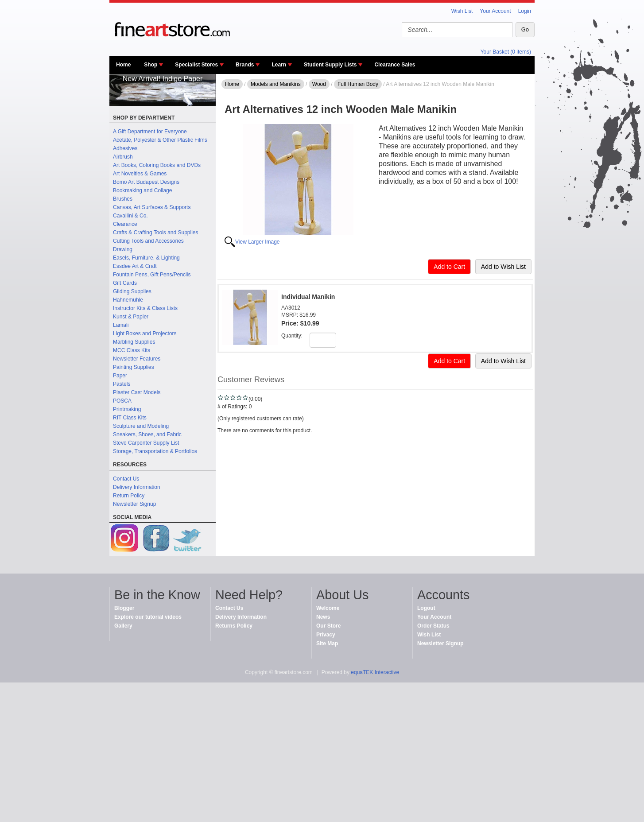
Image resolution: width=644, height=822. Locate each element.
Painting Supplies (134, 367)
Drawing (123, 249)
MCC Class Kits (132, 350)
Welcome (328, 608)
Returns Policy (234, 626)
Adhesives (125, 148)
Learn (279, 65)
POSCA (122, 401)
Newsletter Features (137, 359)
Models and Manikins (276, 84)
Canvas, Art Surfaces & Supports (152, 207)
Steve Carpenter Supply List (146, 443)
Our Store (328, 626)
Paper (120, 376)
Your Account (495, 11)
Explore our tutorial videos (148, 617)
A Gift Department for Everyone (150, 132)
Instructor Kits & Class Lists (145, 308)
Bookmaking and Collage (142, 190)
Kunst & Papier (131, 317)
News (323, 617)
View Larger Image (258, 242)
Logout (426, 608)
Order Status (433, 626)
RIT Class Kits (130, 418)
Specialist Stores (196, 65)
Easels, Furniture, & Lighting (146, 258)
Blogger (124, 608)
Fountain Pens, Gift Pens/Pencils (152, 275)
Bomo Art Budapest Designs (146, 182)
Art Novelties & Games (140, 174)
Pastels (122, 384)
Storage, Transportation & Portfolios (155, 451)
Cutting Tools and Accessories (148, 241)
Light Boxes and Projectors (145, 333)
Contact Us (126, 479)
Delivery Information (137, 487)
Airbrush (123, 157)
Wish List (462, 11)
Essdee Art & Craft (135, 266)
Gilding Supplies (132, 291)
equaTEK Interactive (375, 672)
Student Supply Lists (330, 65)
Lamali (121, 325)
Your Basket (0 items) (506, 52)
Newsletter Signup (134, 504)
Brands (245, 65)
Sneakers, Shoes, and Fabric (147, 434)
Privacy (326, 635)
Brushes (123, 199)
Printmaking (127, 409)
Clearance (125, 224)
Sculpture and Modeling (141, 426)
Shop (151, 65)
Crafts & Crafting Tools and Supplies (156, 233)
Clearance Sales (395, 65)
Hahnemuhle (128, 300)
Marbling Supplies (134, 342)
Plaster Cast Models (137, 392)
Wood (319, 84)
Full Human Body (358, 84)
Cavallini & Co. (130, 216)
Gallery (123, 626)
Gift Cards (125, 283)
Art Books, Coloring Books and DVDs (157, 165)
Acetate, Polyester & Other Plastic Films (160, 140)
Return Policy (129, 496)
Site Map (327, 644)
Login (525, 11)
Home (123, 65)
